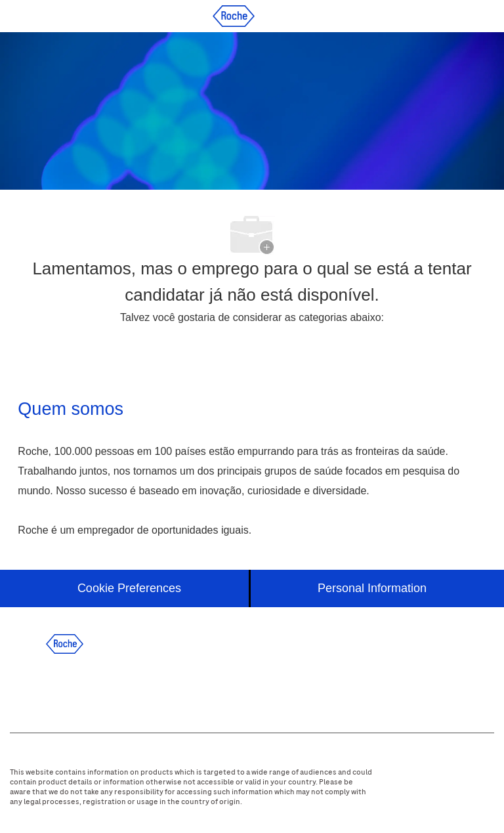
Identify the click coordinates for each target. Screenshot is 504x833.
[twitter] (98, 687)
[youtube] (169, 687)
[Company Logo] (234, 15)
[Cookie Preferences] (129, 588)
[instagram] (134, 687)
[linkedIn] (63, 687)
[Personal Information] (372, 588)
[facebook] (28, 687)
